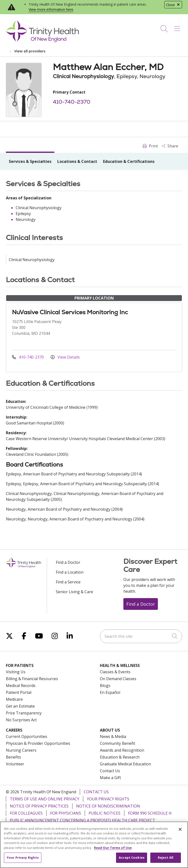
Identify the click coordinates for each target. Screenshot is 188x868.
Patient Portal (19, 692)
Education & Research (120, 757)
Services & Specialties (30, 161)
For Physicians (66, 813)
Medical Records (21, 686)
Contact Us (110, 771)
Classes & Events (115, 672)
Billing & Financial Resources (32, 679)
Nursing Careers (21, 750)
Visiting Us (16, 672)
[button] (178, 27)
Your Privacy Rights (108, 799)
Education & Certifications (129, 161)
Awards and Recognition (122, 750)
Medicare (14, 699)
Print (150, 146)
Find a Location (70, 572)
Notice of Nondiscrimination (108, 806)
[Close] (180, 829)
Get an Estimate (20, 706)
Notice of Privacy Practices (39, 806)
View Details (65, 357)
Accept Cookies (132, 857)
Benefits (13, 757)
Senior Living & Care (74, 592)
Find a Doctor (68, 562)
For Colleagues (26, 813)
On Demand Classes (118, 679)
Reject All (166, 857)
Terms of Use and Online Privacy (45, 799)
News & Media (113, 736)
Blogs (105, 686)
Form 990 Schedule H (150, 813)
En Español (110, 692)
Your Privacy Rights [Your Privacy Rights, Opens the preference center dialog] (23, 857)
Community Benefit (117, 743)
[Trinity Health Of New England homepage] (42, 41)
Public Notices (105, 813)
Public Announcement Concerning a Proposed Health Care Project (82, 820)
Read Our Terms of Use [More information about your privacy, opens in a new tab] (113, 848)
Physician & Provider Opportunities (38, 743)
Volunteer (15, 764)
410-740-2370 (72, 102)
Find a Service (68, 582)
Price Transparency (24, 713)
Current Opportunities (27, 736)
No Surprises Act (21, 720)
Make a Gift (110, 778)
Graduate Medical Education (125, 764)
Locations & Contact (77, 161)
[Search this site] (141, 636)
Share (170, 146)
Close (173, 5)
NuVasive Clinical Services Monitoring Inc (70, 312)
